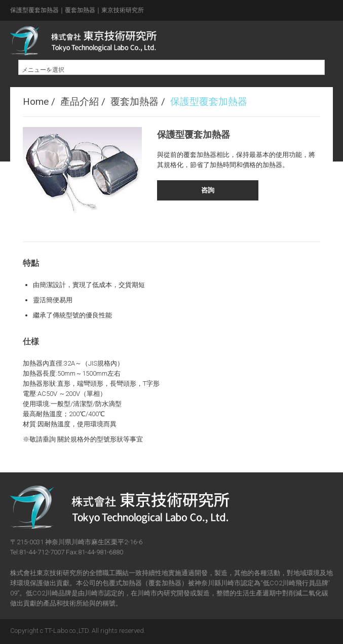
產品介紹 (80, 102)
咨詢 (208, 190)
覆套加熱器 (135, 102)
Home (36, 102)
